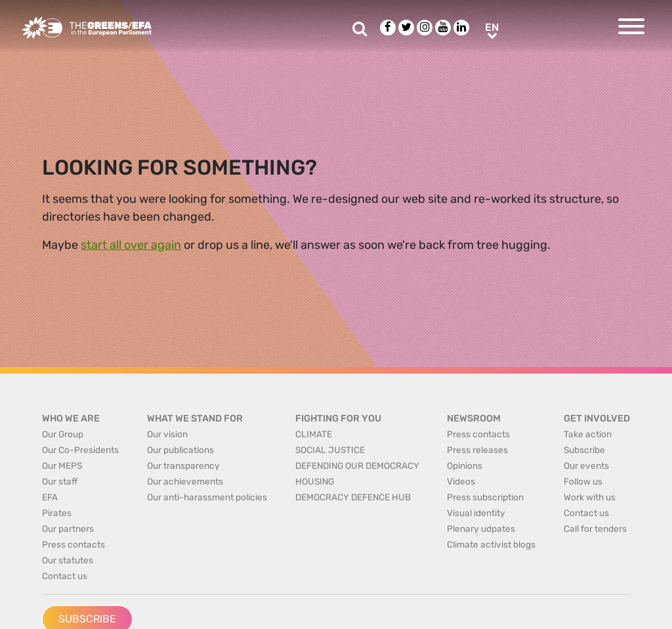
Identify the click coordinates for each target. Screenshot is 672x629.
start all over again (131, 245)
